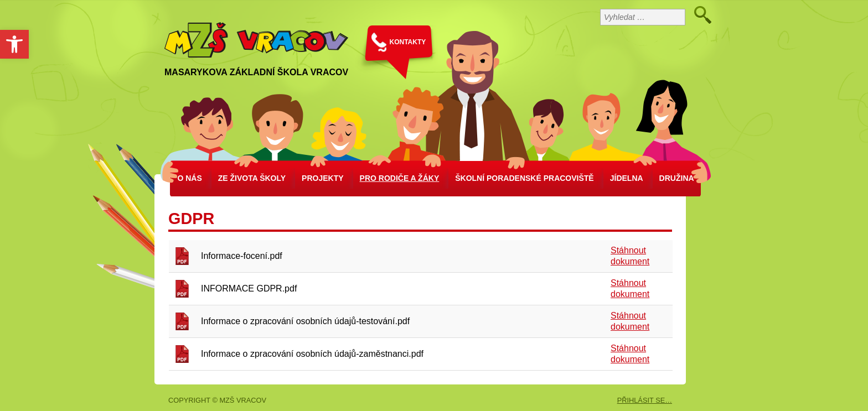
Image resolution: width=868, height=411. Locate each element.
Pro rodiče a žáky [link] (400, 178)
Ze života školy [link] (252, 178)
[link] (14, 44)
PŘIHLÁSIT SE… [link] (645, 400)
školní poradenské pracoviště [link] (524, 178)
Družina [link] (677, 178)
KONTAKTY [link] (408, 42)
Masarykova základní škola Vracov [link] (256, 72)
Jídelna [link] (627, 178)
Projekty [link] (322, 178)
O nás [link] (189, 178)
